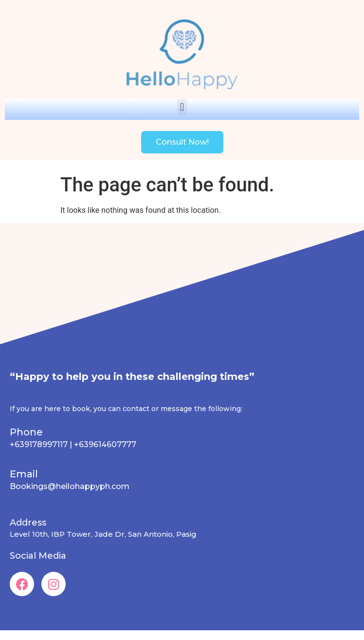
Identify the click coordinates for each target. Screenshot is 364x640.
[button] (182, 107)
